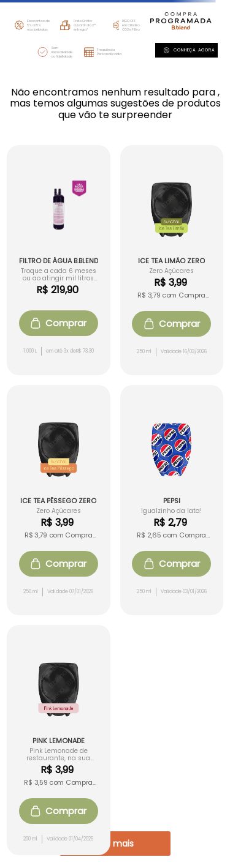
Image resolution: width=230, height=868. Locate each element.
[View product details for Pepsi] (172, 500)
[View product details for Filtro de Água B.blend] (59, 260)
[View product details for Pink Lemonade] (59, 740)
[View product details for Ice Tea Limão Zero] (172, 260)
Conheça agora (190, 50)
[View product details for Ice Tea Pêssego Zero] (59, 500)
